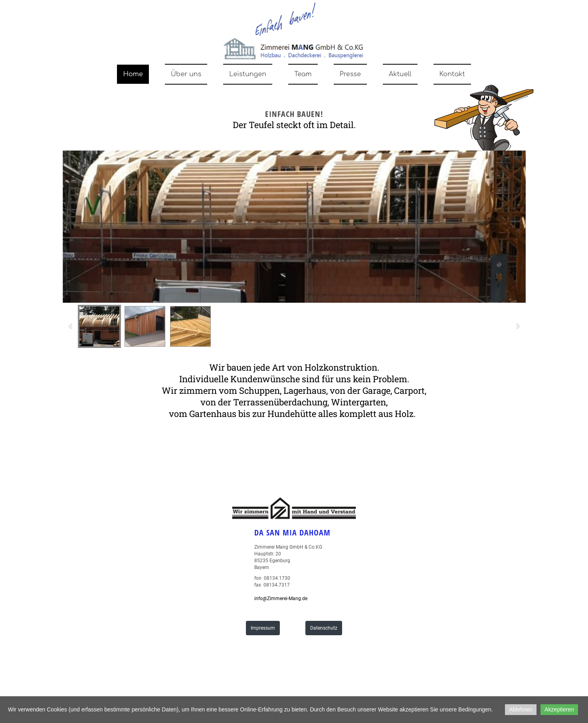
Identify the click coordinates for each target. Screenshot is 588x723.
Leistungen (248, 74)
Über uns (186, 74)
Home (133, 74)
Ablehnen (521, 709)
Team (303, 74)
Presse (350, 74)
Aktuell (400, 74)
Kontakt (452, 74)
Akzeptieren (559, 709)
